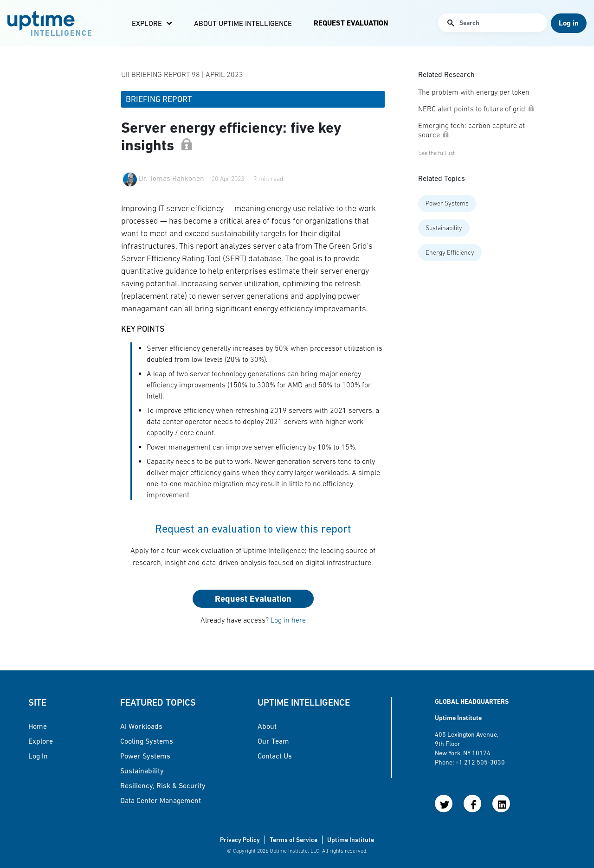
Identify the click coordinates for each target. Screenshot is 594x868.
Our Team (273, 741)
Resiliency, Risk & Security (163, 785)
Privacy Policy (240, 840)
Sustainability (444, 228)
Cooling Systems (147, 741)
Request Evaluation (351, 23)
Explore (147, 23)
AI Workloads (141, 726)
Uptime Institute (351, 840)
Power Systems (447, 203)
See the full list (436, 153)
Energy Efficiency (450, 252)
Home (38, 726)
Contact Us (275, 756)
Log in (38, 756)
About (267, 726)
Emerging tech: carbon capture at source (471, 130)
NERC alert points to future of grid (476, 109)
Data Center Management (161, 800)
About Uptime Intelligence (243, 23)
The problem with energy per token (474, 92)
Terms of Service (294, 840)
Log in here (288, 620)
